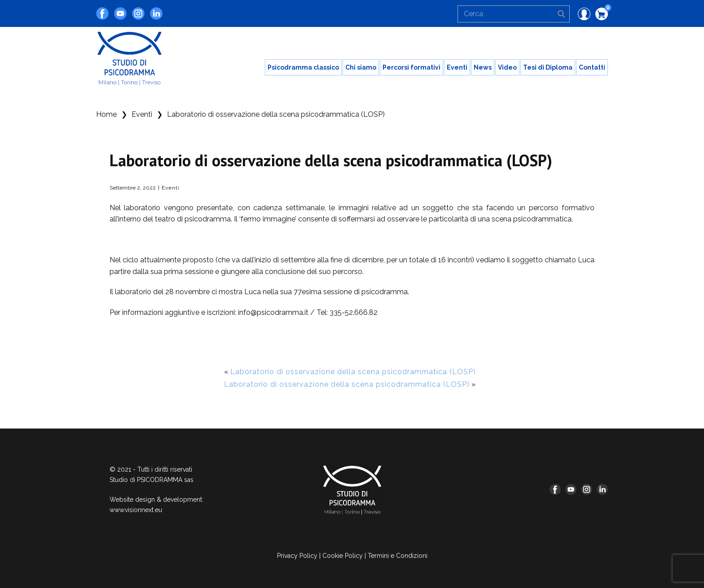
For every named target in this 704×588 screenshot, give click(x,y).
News (483, 67)
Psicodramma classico (303, 67)
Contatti (592, 67)
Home (106, 114)
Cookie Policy (343, 556)
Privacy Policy (297, 556)
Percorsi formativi (411, 67)
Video (507, 67)
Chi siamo (361, 67)
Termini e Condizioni (398, 556)
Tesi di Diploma (548, 67)
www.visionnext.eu (136, 510)
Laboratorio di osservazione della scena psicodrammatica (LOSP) (353, 372)
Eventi (457, 67)
